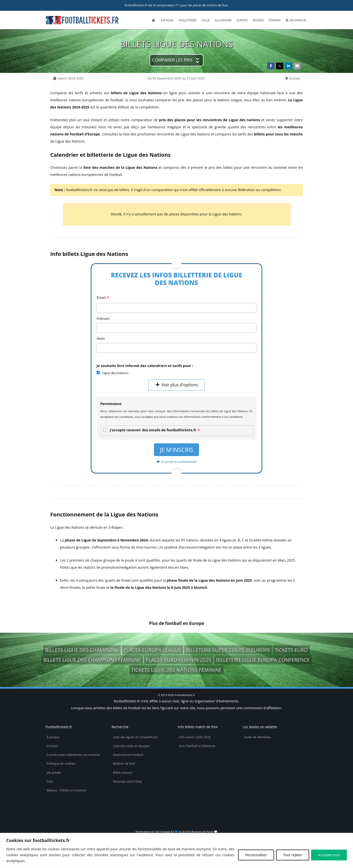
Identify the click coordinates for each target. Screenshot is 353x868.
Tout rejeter (293, 855)
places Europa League (153, 650)
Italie (206, 20)
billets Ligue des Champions (82, 650)
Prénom (103, 319)
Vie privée (54, 773)
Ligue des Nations (115, 373)
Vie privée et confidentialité (176, 462)
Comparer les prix (172, 60)
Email (103, 298)
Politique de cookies (61, 764)
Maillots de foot (124, 764)
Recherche (296, 20)
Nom (101, 338)
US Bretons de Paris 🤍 (202, 832)
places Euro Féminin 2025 (179, 660)
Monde (258, 20)
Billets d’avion (123, 773)
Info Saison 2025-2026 (195, 737)
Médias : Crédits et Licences (66, 790)
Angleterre (188, 20)
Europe (242, 20)
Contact (52, 746)
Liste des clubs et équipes (131, 746)
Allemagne (223, 20)
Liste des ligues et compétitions (135, 737)
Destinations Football (128, 755)
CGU (50, 782)
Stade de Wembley (257, 737)
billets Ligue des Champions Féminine (92, 660)
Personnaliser (256, 855)
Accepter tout (329, 855)
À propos (53, 737)
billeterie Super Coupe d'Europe (228, 650)
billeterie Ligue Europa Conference (263, 660)
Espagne (167, 20)
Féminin (275, 20)
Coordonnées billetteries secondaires (73, 755)
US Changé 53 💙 (167, 832)
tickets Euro (291, 650)
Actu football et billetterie (197, 746)
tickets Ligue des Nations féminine (177, 670)
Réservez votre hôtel (127, 782)
